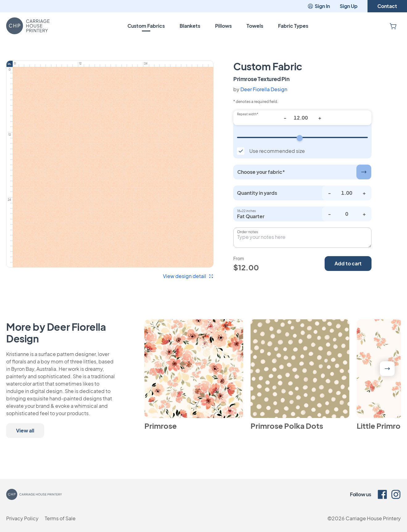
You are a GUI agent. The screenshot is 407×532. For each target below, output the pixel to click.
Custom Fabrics (146, 26)
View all (25, 430)
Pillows (223, 26)
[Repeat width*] (302, 118)
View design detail (188, 276)
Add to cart (348, 263)
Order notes (247, 232)
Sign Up (349, 6)
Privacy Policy (22, 518)
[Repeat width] (302, 137)
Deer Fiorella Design (264, 89)
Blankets (190, 26)
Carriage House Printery (373, 518)
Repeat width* (248, 114)
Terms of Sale (60, 518)
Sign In (319, 6)
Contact (387, 6)
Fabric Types (293, 26)
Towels (255, 26)
